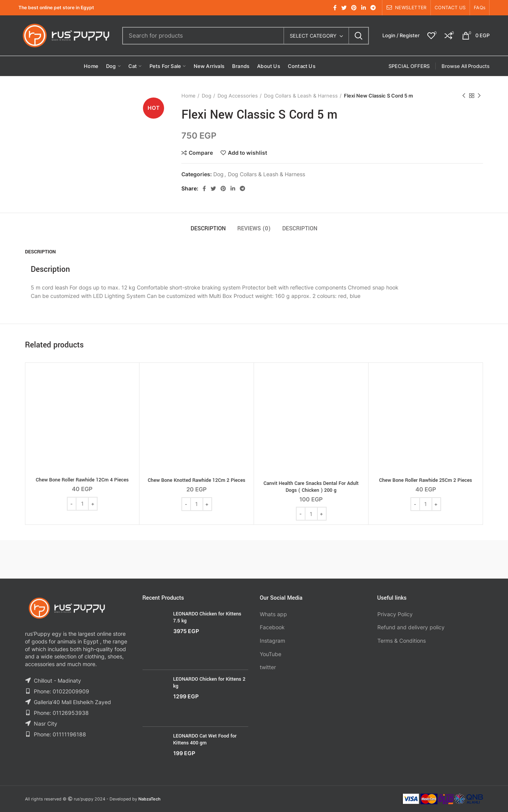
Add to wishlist (247, 153)
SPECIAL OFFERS (409, 66)
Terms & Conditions (402, 641)
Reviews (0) (254, 229)
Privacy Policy (395, 614)
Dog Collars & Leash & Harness (301, 96)
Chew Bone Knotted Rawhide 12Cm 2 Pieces (197, 480)
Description (208, 229)
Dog (207, 96)
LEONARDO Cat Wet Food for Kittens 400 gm (205, 739)
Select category (313, 36)
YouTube (271, 654)
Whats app (273, 614)
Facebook (272, 627)
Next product (479, 96)
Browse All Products (466, 66)
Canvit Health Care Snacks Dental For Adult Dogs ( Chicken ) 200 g (311, 487)
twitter (268, 667)
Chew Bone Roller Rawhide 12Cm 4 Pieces (82, 480)
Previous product (464, 96)
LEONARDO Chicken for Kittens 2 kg (209, 683)
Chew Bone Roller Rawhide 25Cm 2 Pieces (426, 480)
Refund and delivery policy (411, 627)
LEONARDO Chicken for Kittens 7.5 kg (207, 617)
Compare (201, 153)
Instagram (272, 641)
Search (359, 36)
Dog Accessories (238, 96)
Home (188, 96)
